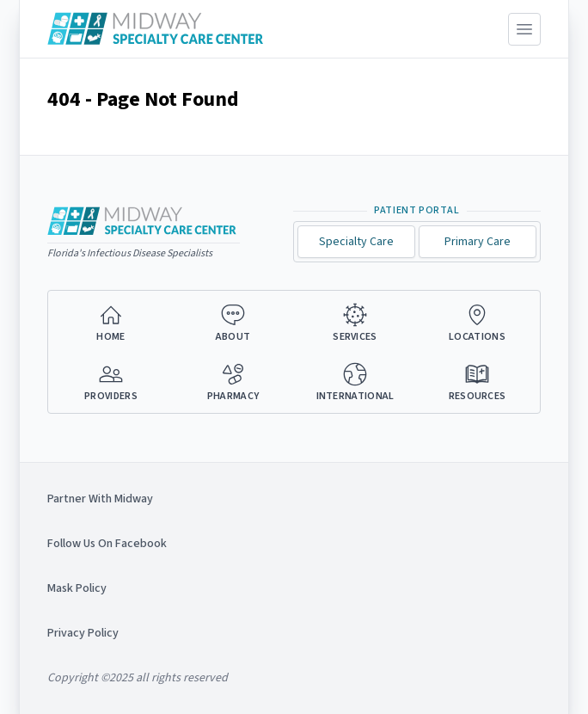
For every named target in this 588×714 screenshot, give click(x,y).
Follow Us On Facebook (107, 544)
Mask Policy (77, 588)
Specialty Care (356, 242)
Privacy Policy (83, 633)
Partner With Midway (100, 499)
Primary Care (478, 242)
